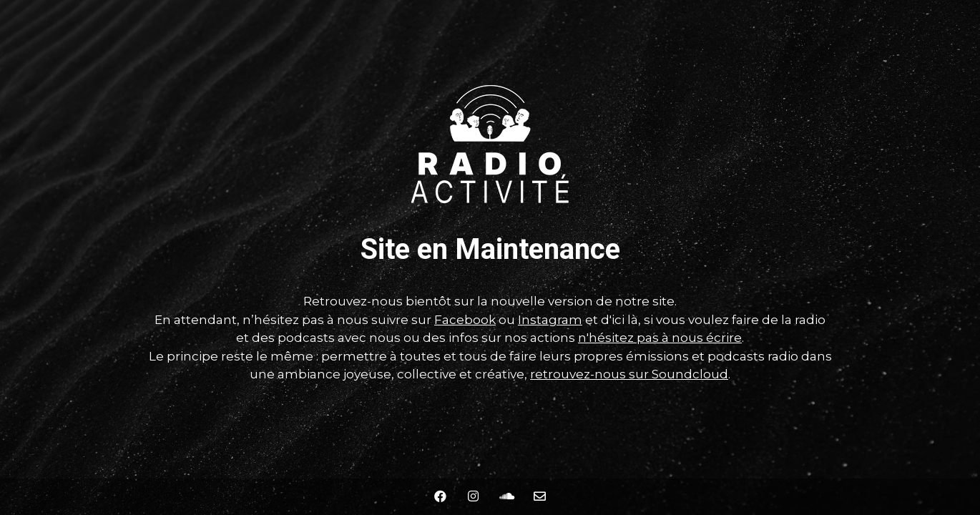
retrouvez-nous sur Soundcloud (629, 374)
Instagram (550, 320)
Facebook (465, 320)
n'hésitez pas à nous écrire (660, 338)
